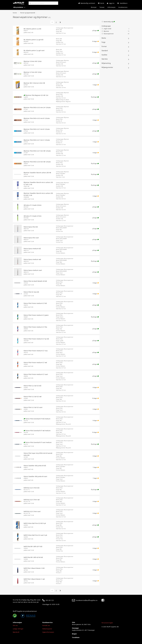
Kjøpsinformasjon (48, 632)
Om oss (15, 625)
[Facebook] (103, 600)
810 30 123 (48, 600)
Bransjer (94, 7)
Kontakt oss (46, 625)
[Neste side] (60, 22)
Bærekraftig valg (108, 22)
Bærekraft (16, 632)
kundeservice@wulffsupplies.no (85, 600)
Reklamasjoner (47, 629)
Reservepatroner (115, 34)
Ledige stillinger (18, 629)
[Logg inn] (111, 3)
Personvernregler (107, 623)
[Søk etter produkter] (43, 3)
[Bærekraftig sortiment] (87, 3)
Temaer (102, 7)
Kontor (15, 13)
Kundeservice (123, 7)
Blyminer (115, 31)
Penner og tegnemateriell (28, 13)
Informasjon (111, 7)
